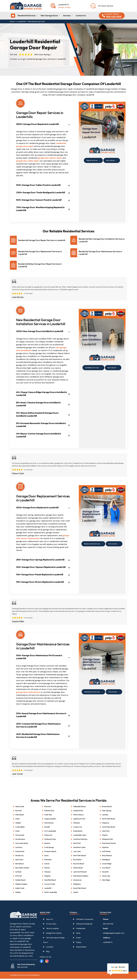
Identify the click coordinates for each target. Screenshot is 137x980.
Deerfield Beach (50, 881)
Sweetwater (20, 853)
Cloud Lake (106, 877)
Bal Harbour (20, 865)
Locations (50, 948)
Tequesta (105, 824)
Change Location (64, 7)
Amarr (78, 939)
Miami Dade (20, 808)
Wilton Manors (78, 816)
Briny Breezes (107, 857)
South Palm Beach (109, 828)
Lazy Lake (77, 853)
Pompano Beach (50, 853)
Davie (46, 857)
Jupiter (76, 893)
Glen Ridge (106, 881)
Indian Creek (20, 889)
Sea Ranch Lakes (79, 849)
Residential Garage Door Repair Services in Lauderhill (42, 240)
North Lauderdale (51, 893)
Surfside (18, 873)
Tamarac (47, 873)
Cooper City (78, 828)
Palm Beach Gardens (81, 877)
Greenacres (77, 881)
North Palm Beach (109, 820)
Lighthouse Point (79, 820)
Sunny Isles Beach (22, 844)
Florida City (19, 857)
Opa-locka (19, 861)
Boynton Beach (79, 865)
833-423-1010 (108, 925)
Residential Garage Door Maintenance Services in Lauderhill (100, 253)
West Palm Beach (80, 857)
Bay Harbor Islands (22, 869)
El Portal (18, 877)
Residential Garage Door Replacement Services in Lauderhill (40, 253)
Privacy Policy (51, 925)
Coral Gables (20, 828)
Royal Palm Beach (80, 889)
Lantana (105, 816)
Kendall (47, 828)
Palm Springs (107, 812)
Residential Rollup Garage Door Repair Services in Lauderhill (40, 266)
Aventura (19, 849)
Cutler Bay (48, 816)
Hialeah (18, 824)
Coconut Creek (50, 885)
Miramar (47, 844)
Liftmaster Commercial (84, 920)
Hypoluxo (105, 849)
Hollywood (48, 836)
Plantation (48, 861)
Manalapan (106, 861)
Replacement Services (92, 545)
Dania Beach (78, 832)
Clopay (79, 943)
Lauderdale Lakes (80, 836)
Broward (18, 812)
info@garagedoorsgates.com (114, 934)
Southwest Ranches (80, 840)
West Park (77, 844)
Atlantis (105, 836)
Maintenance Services (92, 693)
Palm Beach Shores (109, 844)
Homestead (20, 836)
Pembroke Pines (50, 840)
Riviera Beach (107, 808)
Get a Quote (111, 160)
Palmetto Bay (49, 812)
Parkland (76, 824)
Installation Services (92, 369)
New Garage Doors (49, 16)
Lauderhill (22, 21)
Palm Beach (20, 816)
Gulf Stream (106, 853)
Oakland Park (78, 812)
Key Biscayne (20, 840)
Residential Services (27, 16)
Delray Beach (78, 869)
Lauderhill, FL (108, 943)
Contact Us (81, 16)
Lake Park (106, 832)
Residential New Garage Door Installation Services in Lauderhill (102, 240)
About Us (50, 920)
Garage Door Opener (54, 934)
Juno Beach (106, 869)
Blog (48, 953)
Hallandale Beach (79, 808)
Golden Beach (20, 881)
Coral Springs (49, 849)
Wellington (77, 885)
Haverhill (105, 873)
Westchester (49, 824)
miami (17, 820)
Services (67, 16)
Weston (47, 869)
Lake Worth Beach (80, 873)
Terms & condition (52, 930)
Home (12, 21)
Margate (47, 877)
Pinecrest (48, 808)
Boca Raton (77, 861)
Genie (78, 934)
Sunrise (47, 865)
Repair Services (92, 160)
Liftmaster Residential (84, 925)
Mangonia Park (107, 840)
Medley (18, 893)
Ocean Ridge (107, 865)
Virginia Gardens (50, 820)
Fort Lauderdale (50, 832)
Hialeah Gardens (21, 885)
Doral (17, 832)
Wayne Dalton (81, 948)
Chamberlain (81, 930)
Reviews (118, 967)
